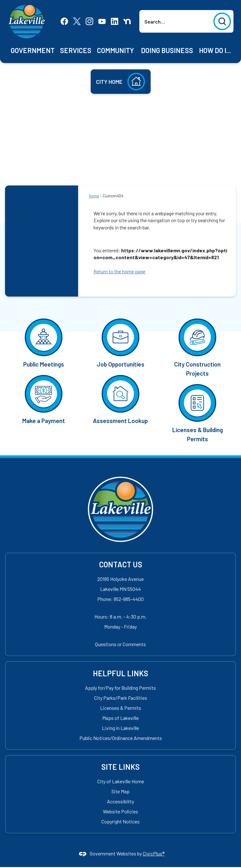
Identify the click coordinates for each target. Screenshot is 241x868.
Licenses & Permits (121, 708)
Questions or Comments (120, 644)
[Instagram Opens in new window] (89, 21)
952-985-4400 (129, 599)
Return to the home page (119, 271)
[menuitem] (33, 50)
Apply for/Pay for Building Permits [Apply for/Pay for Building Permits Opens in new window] (120, 688)
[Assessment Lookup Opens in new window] (120, 399)
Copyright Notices (120, 821)
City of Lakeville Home (121, 781)
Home (94, 196)
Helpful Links (120, 673)
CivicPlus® (154, 853)
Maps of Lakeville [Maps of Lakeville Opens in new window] (120, 718)
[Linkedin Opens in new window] (115, 21)
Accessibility (120, 801)
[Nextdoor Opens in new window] (127, 21)
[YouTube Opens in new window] (102, 21)
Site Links (120, 767)
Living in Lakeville (120, 728)
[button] (222, 21)
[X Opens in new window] (77, 21)
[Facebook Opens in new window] (64, 21)
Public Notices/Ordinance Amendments (121, 738)
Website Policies (120, 811)
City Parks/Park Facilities (121, 698)
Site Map (120, 791)
